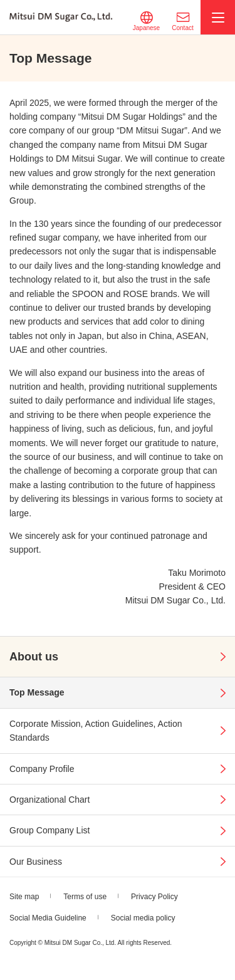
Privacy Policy (154, 897)
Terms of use (85, 897)
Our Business (36, 862)
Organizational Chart (50, 800)
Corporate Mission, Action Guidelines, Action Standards (96, 731)
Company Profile (42, 769)
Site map (24, 897)
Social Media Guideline (48, 918)
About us (34, 657)
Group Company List (50, 830)
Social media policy (143, 918)
